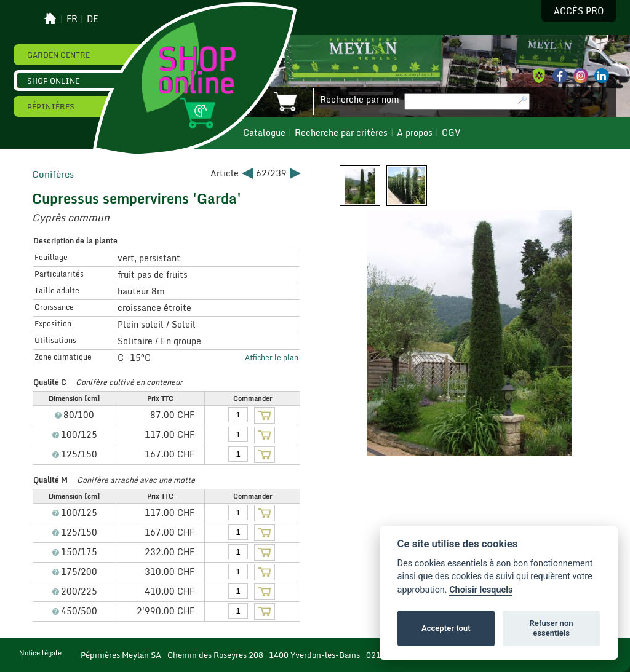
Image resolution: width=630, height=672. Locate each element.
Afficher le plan (272, 357)
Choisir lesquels (481, 590)
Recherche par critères (341, 133)
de (93, 19)
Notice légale (40, 653)
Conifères (53, 174)
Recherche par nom (360, 100)
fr (72, 19)
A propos (415, 133)
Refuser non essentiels (551, 628)
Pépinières (51, 106)
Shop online (53, 81)
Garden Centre (58, 55)
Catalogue (264, 133)
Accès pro (579, 11)
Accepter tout (446, 628)
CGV (451, 133)
